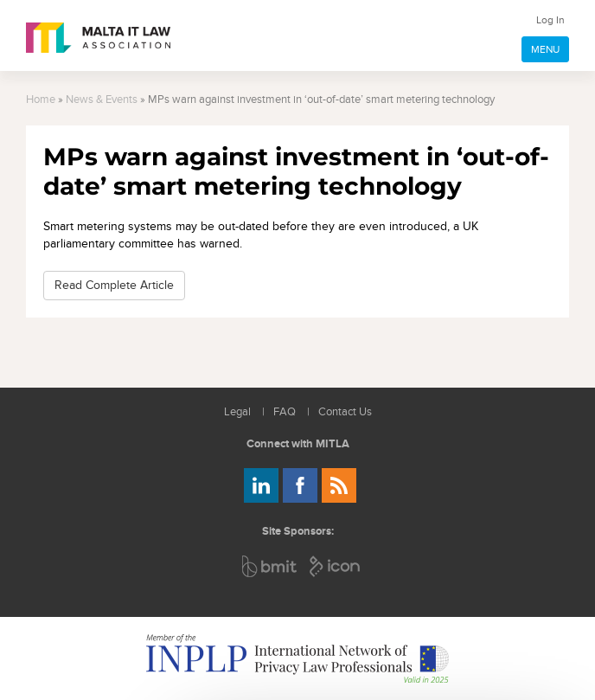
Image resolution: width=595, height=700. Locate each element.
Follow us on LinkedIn (261, 485)
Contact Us (345, 412)
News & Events (102, 100)
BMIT (270, 566)
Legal (237, 412)
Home (41, 100)
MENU (545, 49)
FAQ (285, 412)
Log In (550, 20)
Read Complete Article (114, 285)
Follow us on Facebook (300, 485)
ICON (336, 566)
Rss (339, 485)
